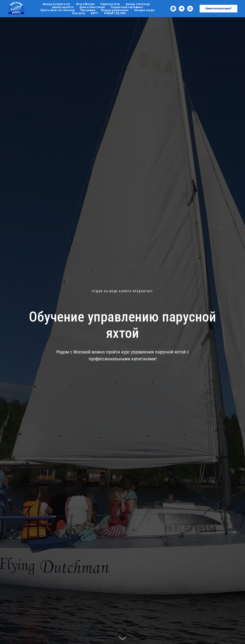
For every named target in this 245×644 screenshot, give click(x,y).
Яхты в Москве (86, 4)
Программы (88, 10)
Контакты (79, 13)
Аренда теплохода (138, 4)
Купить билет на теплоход (58, 10)
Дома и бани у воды (92, 7)
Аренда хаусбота (63, 7)
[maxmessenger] (190, 9)
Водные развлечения (115, 10)
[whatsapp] (173, 9)
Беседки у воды (145, 10)
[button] (218, 9)
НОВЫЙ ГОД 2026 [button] (115, 13)
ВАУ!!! (95, 13)
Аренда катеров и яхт (57, 4)
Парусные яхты (110, 4)
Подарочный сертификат (127, 7)
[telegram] (182, 9)
